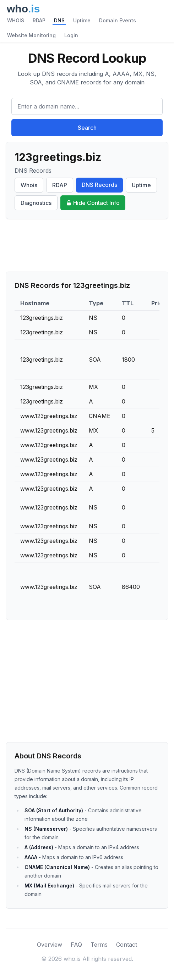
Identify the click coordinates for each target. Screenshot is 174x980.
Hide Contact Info (93, 203)
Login (71, 35)
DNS (59, 20)
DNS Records (99, 185)
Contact (127, 945)
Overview (50, 945)
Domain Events (118, 20)
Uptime (82, 20)
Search (87, 128)
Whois (29, 185)
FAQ (76, 945)
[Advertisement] (87, 245)
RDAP (39, 20)
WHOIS (16, 20)
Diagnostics (36, 203)
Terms (99, 945)
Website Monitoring (31, 35)
